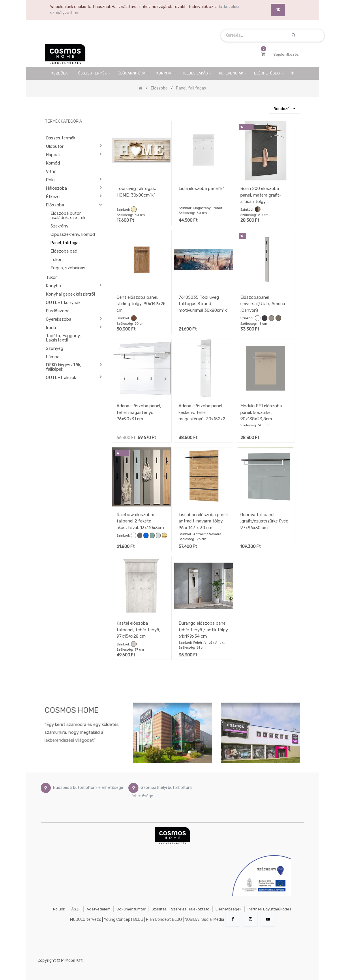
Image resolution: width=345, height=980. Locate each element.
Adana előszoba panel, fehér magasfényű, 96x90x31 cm (139, 412)
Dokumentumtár (131, 909)
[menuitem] (61, 73)
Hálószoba (56, 188)
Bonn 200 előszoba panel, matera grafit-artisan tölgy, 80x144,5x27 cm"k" (261, 195)
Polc (50, 180)
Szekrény (59, 226)
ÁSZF (76, 909)
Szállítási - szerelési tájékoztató (181, 909)
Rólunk (59, 909)
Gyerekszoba (59, 319)
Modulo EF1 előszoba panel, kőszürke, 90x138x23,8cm (261, 412)
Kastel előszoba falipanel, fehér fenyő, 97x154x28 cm (138, 630)
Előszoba (55, 205)
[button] (292, 73)
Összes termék (61, 138)
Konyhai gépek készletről (70, 294)
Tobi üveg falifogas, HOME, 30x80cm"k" (136, 192)
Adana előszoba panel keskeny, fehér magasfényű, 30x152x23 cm (203, 412)
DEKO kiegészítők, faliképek (64, 367)
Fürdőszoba (58, 311)
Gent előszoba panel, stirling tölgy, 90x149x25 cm (141, 304)
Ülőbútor (55, 146)
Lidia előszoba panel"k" (201, 188)
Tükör (56, 260)
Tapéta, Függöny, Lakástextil (63, 338)
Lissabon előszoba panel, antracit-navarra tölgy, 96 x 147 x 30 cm (204, 521)
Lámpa (53, 357)
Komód (53, 163)
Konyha (53, 286)
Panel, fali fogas (65, 243)
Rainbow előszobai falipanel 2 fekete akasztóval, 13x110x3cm (140, 521)
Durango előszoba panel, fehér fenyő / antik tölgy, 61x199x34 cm (204, 630)
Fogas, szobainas (68, 268)
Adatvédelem (99, 909)
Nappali (53, 155)
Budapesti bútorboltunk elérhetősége (88, 788)
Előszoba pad (64, 251)
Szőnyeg (55, 348)
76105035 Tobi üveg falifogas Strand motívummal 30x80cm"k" (204, 304)
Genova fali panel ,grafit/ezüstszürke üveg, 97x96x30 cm (265, 521)
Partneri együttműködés (269, 909)
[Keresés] (262, 106)
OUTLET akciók (61, 378)
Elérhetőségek (228, 909)
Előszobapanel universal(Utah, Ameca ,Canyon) (263, 304)
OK (278, 10)
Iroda (51, 328)
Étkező (53, 197)
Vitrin (51, 171)
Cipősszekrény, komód (73, 234)
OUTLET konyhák (63, 303)
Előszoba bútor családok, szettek (68, 215)
